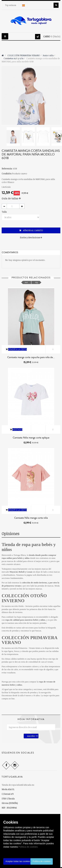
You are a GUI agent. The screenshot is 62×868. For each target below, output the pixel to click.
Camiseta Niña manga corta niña (31, 518)
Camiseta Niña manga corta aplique (31, 438)
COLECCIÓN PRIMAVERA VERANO (29, 640)
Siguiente (59, 136)
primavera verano (13, 586)
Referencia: (7, 169)
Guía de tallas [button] (11, 198)
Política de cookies (28, 847)
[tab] (31, 198)
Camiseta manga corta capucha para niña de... (31, 357)
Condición (7, 174)
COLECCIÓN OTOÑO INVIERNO (24, 598)
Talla (4, 212)
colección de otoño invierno (34, 583)
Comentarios (10, 253)
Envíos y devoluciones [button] (31, 237)
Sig (36, 282)
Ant (26, 282)
